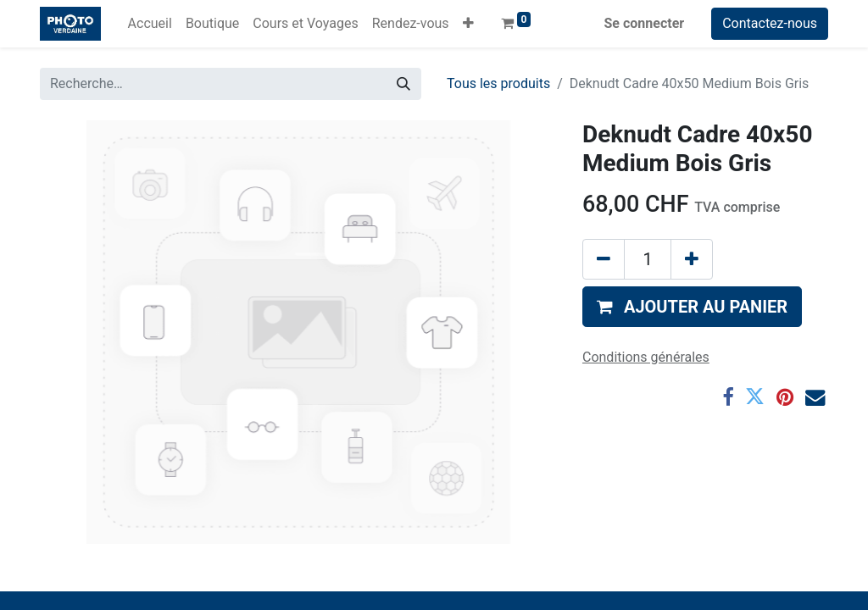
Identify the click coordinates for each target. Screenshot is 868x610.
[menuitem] (150, 24)
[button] (468, 24)
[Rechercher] (403, 84)
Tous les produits (498, 83)
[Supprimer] (604, 259)
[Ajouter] (692, 259)
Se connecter (645, 23)
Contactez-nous (770, 23)
